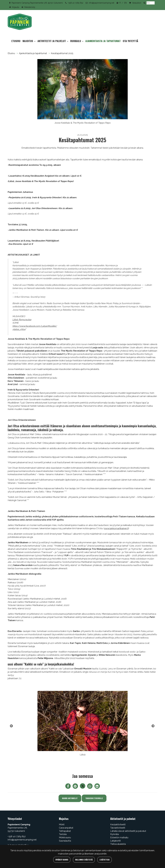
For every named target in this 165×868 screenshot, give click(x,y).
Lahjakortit (115, 841)
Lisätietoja (105, 860)
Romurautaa (25, 320)
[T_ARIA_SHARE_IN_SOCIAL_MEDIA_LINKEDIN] (97, 787)
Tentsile (63, 834)
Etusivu (16, 41)
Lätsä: (16, 320)
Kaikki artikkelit (70, 798)
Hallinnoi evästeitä (84, 860)
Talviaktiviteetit (118, 828)
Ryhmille (115, 834)
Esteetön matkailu (119, 838)
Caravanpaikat (66, 828)
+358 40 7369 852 (76, 3)
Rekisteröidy (30, 7)
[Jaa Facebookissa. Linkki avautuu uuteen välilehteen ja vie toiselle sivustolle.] (68, 787)
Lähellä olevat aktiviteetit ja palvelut (128, 831)
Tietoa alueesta (118, 844)
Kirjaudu (16, 7)
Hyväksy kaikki (62, 860)
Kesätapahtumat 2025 (62, 53)
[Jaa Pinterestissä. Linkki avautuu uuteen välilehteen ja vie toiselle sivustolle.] (76, 787)
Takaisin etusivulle (94, 798)
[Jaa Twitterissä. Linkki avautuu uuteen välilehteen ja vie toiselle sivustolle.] (83, 787)
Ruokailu (76, 41)
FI (120, 3)
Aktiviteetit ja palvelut (52, 41)
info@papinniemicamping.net (101, 3)
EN (125, 3)
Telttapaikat (65, 831)
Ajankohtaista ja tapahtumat (103, 41)
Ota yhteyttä (130, 41)
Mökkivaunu (65, 838)
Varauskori (137, 3)
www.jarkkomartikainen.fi (116, 528)
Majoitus (28, 41)
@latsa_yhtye (19, 329)
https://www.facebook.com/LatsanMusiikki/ (35, 326)
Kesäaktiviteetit (118, 825)
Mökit (62, 825)
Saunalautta (65, 841)
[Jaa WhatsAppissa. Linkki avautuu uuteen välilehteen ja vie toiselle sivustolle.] (90, 787)
